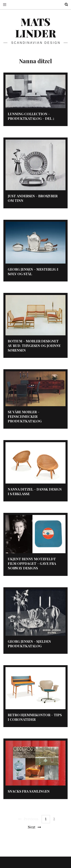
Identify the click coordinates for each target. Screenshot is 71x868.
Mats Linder (35, 27)
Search (65, 4)
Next (34, 827)
